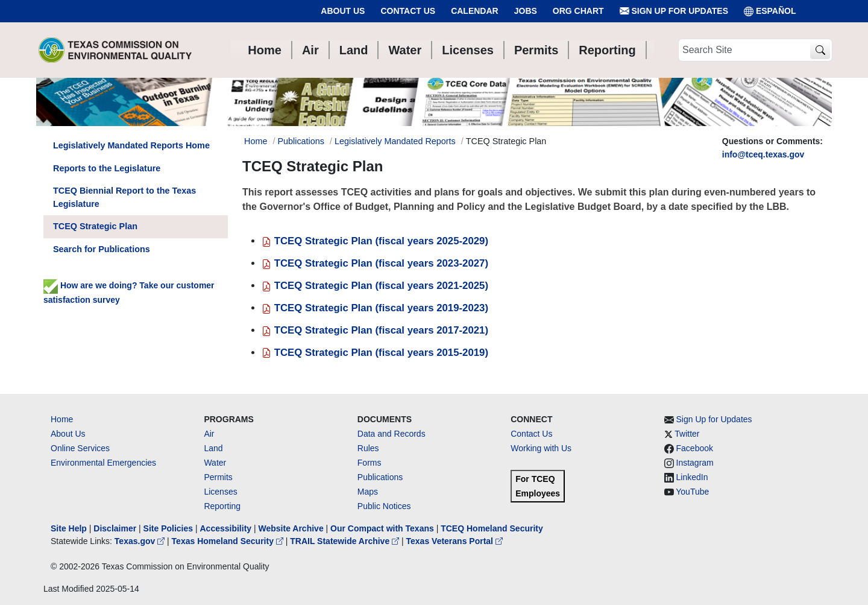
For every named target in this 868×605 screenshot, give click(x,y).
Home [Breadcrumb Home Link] (256, 141)
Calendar (475, 11)
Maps (368, 492)
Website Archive (291, 528)
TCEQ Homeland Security (492, 528)
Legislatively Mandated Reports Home (131, 145)
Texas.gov (141, 541)
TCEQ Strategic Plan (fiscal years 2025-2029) (375, 241)
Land (213, 448)
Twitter (687, 434)
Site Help (69, 528)
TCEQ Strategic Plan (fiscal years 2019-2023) (375, 308)
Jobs (526, 11)
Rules (368, 448)
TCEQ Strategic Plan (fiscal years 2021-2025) (375, 286)
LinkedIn (692, 477)
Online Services (80, 448)
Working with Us (541, 448)
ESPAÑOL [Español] (770, 11)
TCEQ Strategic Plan (95, 226)
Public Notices (384, 506)
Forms (370, 463)
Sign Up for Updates (674, 11)
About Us (343, 11)
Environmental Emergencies (103, 463)
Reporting (222, 506)
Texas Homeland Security (229, 541)
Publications (301, 141)
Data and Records (392, 434)
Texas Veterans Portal (454, 541)
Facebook (695, 448)
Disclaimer (115, 528)
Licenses (220, 492)
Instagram (695, 463)
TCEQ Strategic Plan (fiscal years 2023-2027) (375, 263)
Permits (218, 477)
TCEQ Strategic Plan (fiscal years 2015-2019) (375, 353)
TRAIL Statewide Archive (346, 541)
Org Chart (578, 11)
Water (215, 463)
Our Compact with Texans (382, 528)
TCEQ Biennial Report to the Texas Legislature (124, 197)
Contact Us (408, 11)
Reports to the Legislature (107, 168)
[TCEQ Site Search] (820, 50)
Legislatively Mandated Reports (395, 141)
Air (209, 434)
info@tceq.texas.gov (763, 154)
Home (62, 419)
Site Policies (168, 528)
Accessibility (227, 528)
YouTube (692, 492)
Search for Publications (102, 249)
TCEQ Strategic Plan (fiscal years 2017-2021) (375, 330)
